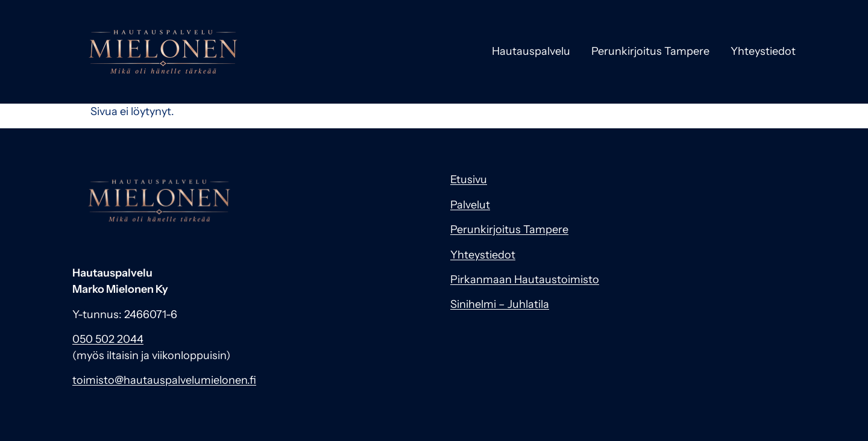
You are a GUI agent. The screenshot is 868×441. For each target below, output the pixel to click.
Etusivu (469, 180)
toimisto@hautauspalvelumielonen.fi (164, 380)
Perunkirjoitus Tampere (650, 51)
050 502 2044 (108, 339)
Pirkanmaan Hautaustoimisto (525, 280)
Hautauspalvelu (531, 51)
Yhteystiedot (763, 51)
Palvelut (470, 205)
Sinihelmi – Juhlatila (500, 304)
